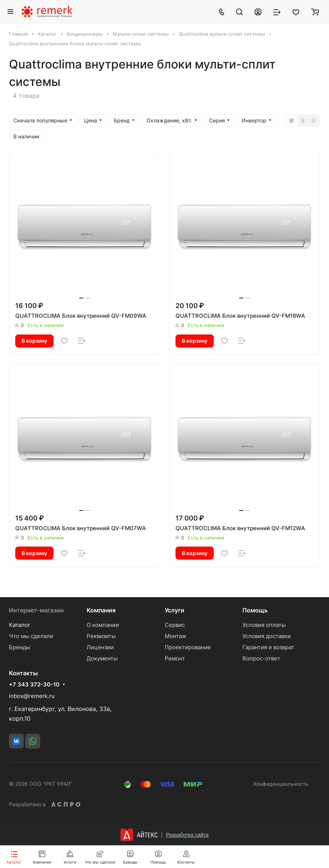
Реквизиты (101, 636)
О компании (103, 625)
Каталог (20, 625)
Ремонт (175, 658)
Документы (102, 658)
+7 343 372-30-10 (34, 685)
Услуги (175, 610)
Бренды (20, 647)
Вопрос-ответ (261, 658)
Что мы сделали (31, 636)
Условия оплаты (264, 625)
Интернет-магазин (36, 610)
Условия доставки (267, 636)
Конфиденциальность (281, 784)
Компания (101, 610)
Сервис (175, 625)
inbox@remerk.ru (32, 696)
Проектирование (188, 647)
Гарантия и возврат (268, 647)
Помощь (255, 610)
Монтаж (175, 636)
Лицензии (100, 647)
